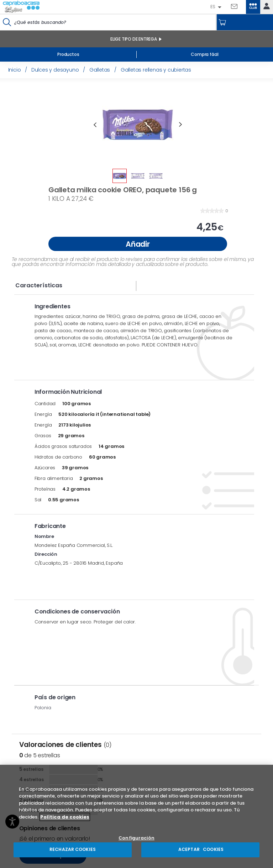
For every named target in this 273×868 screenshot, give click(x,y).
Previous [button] (95, 125)
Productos (68, 54)
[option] (138, 125)
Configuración (136, 838)
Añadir (138, 244)
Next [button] (180, 125)
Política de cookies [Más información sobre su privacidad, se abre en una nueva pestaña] (65, 817)
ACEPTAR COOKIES (200, 849)
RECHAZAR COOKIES (73, 849)
